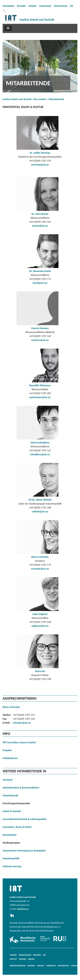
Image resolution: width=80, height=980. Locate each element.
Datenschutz (61, 6)
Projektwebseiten (18, 966)
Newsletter (9, 6)
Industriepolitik (11, 858)
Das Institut (40, 99)
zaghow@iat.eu (40, 626)
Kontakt (21, 6)
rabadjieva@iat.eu (40, 454)
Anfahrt (32, 6)
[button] (8, 28)
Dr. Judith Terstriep (40, 153)
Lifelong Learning (12, 866)
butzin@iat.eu (40, 226)
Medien (31, 959)
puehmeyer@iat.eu (40, 397)
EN (72, 6)
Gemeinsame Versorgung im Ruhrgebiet (24, 851)
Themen (13, 955)
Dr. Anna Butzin (40, 214)
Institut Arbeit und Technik (17, 99)
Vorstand (7, 780)
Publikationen (10, 758)
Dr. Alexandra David (40, 271)
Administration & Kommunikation (21, 788)
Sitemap (75, 966)
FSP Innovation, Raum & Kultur (19, 742)
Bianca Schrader (40, 557)
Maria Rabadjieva (40, 443)
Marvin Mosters (40, 328)
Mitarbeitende (56, 99)
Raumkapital (9, 835)
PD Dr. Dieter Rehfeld (40, 500)
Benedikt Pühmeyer (40, 385)
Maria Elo (40, 671)
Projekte (7, 750)
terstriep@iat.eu (40, 165)
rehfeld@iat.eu (40, 512)
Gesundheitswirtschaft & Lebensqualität (24, 819)
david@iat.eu (40, 283)
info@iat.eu (23, 909)
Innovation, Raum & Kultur (17, 827)
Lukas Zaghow (40, 614)
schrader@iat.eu (40, 569)
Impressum (45, 6)
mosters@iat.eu (40, 340)
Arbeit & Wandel (12, 811)
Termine (22, 959)
